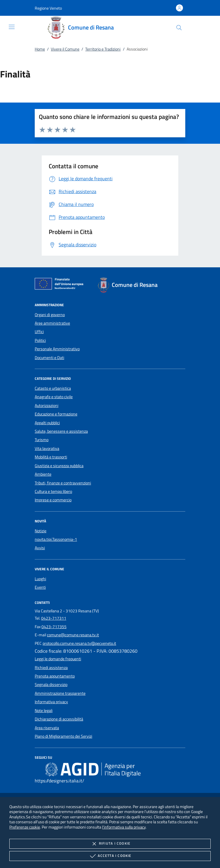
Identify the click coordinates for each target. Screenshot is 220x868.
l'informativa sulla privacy (124, 827)
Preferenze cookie (25, 827)
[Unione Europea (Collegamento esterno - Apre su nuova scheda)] (61, 285)
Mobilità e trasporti (51, 457)
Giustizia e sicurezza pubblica (59, 466)
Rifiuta (110, 844)
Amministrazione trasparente (60, 693)
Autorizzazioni (47, 406)
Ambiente (43, 474)
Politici (40, 340)
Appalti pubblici (47, 423)
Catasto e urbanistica (53, 388)
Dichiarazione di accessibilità (59, 719)
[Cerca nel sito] (179, 28)
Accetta (110, 856)
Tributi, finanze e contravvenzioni (63, 483)
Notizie (41, 531)
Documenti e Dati (49, 358)
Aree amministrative (52, 323)
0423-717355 (54, 627)
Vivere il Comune (65, 49)
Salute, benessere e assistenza (61, 431)
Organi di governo (50, 315)
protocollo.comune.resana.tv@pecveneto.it (79, 643)
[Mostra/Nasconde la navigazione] (12, 27)
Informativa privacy (51, 702)
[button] (48, 8)
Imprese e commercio (53, 500)
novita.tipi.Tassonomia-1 (56, 539)
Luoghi (40, 579)
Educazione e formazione (56, 414)
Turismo (42, 440)
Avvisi (40, 548)
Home (40, 49)
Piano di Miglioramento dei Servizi (63, 736)
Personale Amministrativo (57, 349)
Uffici (39, 332)
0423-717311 (54, 618)
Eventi (40, 587)
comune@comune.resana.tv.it (73, 635)
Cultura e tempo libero (53, 491)
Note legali (44, 711)
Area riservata (47, 728)
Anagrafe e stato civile (54, 397)
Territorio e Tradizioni (103, 49)
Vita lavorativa (47, 448)
